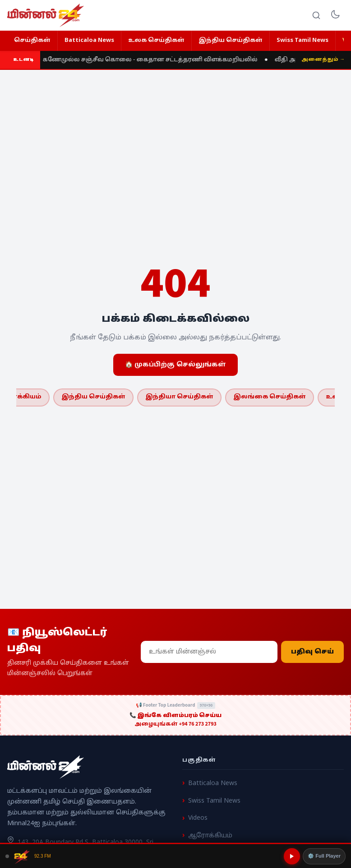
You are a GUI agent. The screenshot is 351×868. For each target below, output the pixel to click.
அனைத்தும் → (323, 59)
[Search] (316, 15)
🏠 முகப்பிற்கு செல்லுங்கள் (175, 365)
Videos (198, 818)
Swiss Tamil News (303, 41)
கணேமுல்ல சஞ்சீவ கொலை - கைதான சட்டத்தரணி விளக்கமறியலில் (151, 60)
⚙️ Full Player (324, 856)
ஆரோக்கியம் (210, 836)
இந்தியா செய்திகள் (179, 397)
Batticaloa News (89, 41)
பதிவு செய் (312, 652)
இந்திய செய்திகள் (231, 41)
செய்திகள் (32, 41)
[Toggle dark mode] (335, 15)
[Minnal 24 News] (46, 15)
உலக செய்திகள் (156, 41)
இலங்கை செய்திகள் (270, 397)
